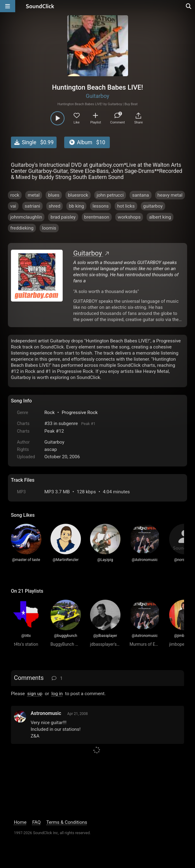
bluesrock (78, 195)
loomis (49, 228)
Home (20, 822)
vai (13, 206)
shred (54, 206)
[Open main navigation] (8, 6)
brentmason (97, 217)
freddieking (22, 228)
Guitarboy (97, 96)
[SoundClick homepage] (40, 6)
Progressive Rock (80, 413)
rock (15, 195)
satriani (32, 206)
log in (57, 694)
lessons (101, 206)
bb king (76, 206)
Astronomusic (46, 713)
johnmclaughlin (26, 217)
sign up (35, 694)
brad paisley (63, 217)
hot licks (126, 206)
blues (54, 195)
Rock (50, 413)
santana (140, 195)
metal (34, 195)
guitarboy (153, 206)
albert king (160, 217)
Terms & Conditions (67, 822)
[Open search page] (189, 6)
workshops (129, 217)
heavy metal (170, 195)
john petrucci (110, 195)
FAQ (37, 822)
